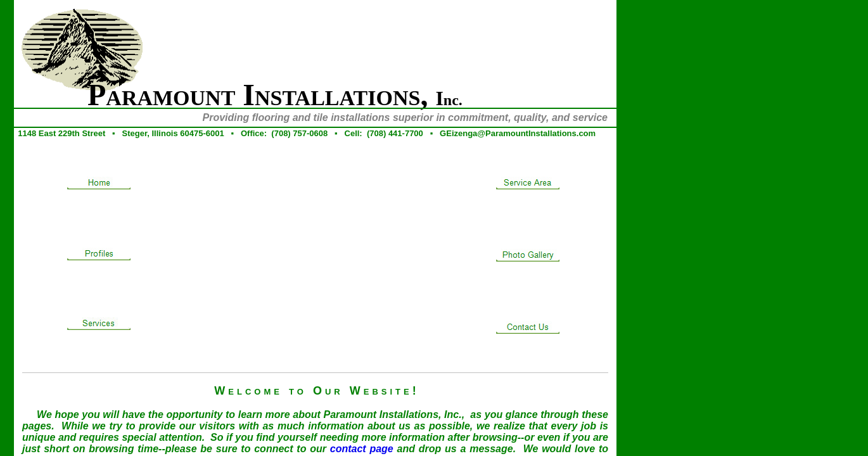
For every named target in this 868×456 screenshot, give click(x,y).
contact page (362, 449)
